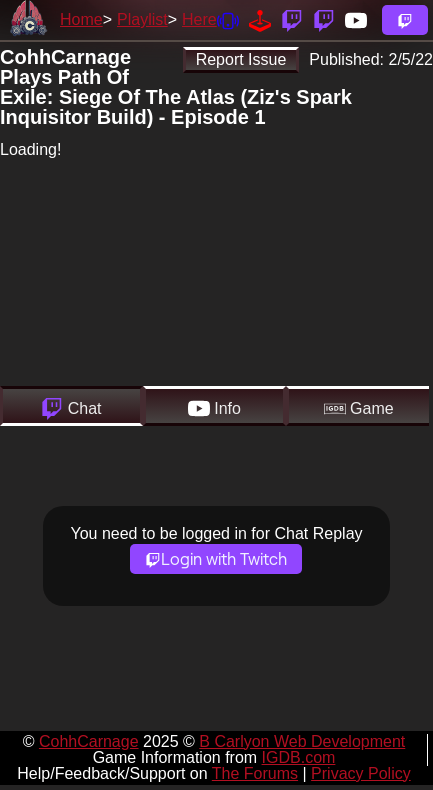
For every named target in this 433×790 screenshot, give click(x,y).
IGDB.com (299, 757)
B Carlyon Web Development (302, 741)
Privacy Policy (361, 773)
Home (81, 19)
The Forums (255, 773)
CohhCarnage (89, 741)
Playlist (142, 19)
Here (199, 19)
